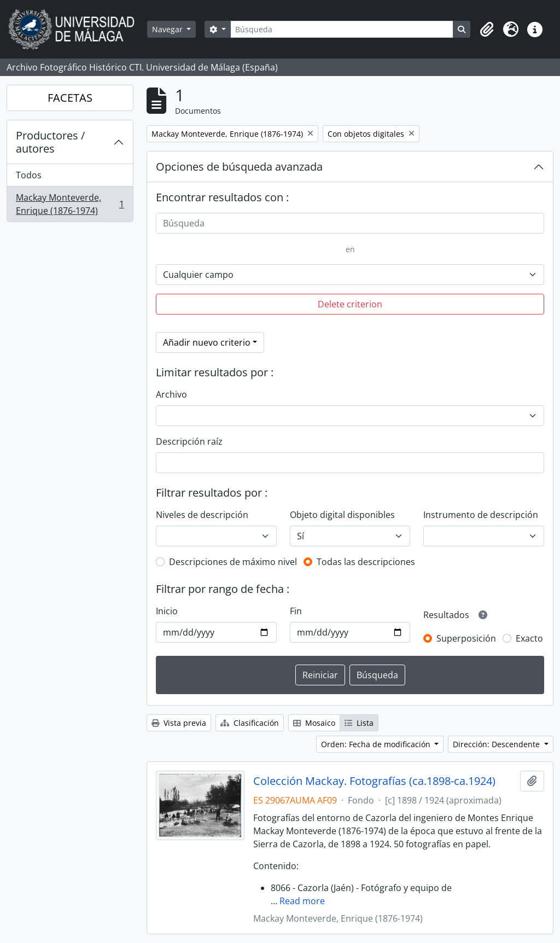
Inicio (167, 611)
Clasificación (250, 723)
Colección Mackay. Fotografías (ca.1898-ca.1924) (374, 781)
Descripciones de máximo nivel (233, 562)
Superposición (466, 638)
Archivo (171, 394)
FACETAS (70, 98)
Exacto (529, 638)
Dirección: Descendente (497, 744)
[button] (487, 30)
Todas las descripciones (366, 562)
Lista (359, 723)
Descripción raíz (189, 441)
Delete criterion (350, 304)
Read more (302, 901)
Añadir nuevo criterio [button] (207, 342)
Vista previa (179, 723)
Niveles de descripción (202, 515)
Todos (29, 175)
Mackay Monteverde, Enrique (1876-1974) (70, 204)
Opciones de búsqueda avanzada (239, 167)
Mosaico (314, 723)
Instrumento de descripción (481, 515)
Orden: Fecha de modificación (377, 744)
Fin (296, 611)
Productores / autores (50, 142)
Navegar (168, 29)
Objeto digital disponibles (342, 515)
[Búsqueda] (342, 29)
